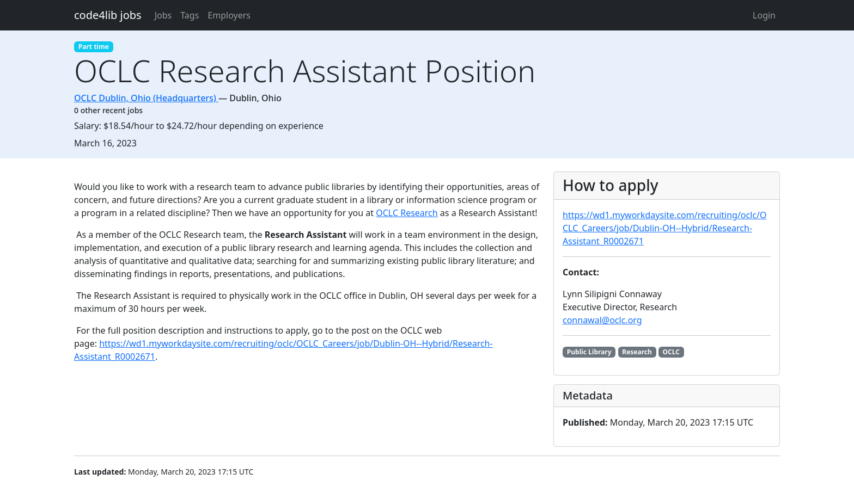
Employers (229, 15)
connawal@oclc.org (602, 320)
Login (764, 15)
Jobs (163, 15)
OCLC (671, 352)
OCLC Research (407, 213)
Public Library (589, 352)
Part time (94, 47)
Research (637, 352)
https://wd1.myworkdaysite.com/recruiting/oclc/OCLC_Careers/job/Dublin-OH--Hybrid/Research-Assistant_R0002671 (664, 228)
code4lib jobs (108, 15)
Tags (190, 15)
